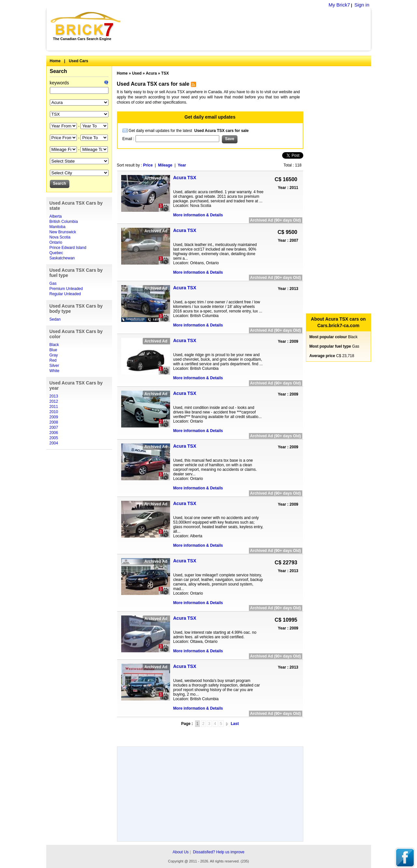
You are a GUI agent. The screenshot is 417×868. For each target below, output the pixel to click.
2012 (54, 401)
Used (137, 73)
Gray (54, 355)
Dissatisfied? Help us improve (219, 852)
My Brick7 (339, 5)
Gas (53, 283)
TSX (165, 73)
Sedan (55, 319)
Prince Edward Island (68, 248)
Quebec (56, 253)
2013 (54, 396)
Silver (54, 366)
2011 (54, 407)
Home (55, 61)
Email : (129, 139)
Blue (53, 350)
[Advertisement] (249, 29)
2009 (54, 417)
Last (235, 724)
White (55, 371)
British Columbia (64, 222)
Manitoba (58, 227)
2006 (54, 433)
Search (58, 71)
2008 (54, 422)
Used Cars (78, 61)
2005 (54, 438)
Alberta (56, 216)
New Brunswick (63, 232)
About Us (181, 852)
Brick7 (86, 24)
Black (54, 345)
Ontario (56, 242)
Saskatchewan (62, 258)
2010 (54, 412)
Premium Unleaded (66, 289)
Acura (151, 73)
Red (53, 360)
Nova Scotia (60, 237)
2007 (54, 427)
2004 (54, 443)
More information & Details (198, 215)
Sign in (362, 5)
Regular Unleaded (65, 294)
